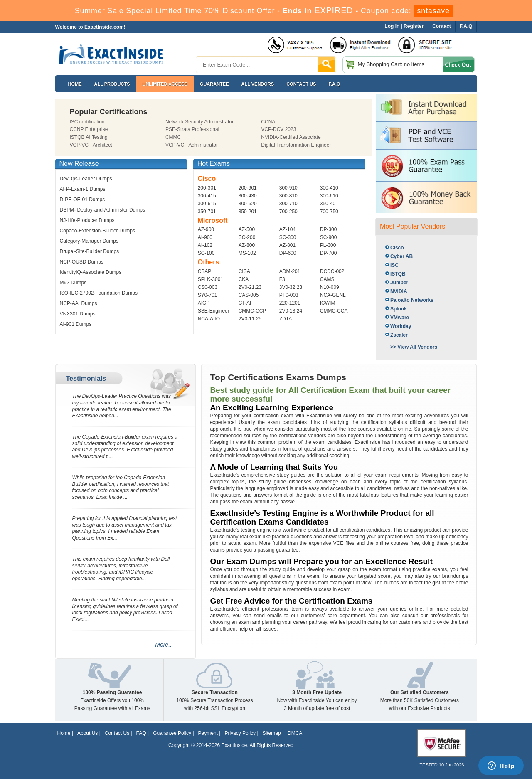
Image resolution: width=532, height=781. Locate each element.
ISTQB (398, 274)
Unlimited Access (165, 84)
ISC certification (87, 122)
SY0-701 (208, 295)
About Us (87, 733)
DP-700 (329, 253)
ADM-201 (290, 271)
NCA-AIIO (209, 319)
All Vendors (258, 84)
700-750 (329, 212)
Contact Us (117, 733)
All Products (112, 84)
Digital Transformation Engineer (296, 145)
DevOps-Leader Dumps (86, 179)
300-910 (288, 188)
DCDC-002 (332, 271)
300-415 (207, 196)
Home (75, 84)
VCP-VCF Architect (91, 145)
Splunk (399, 309)
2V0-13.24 (291, 311)
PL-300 (328, 245)
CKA (244, 279)
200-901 (248, 188)
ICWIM (328, 303)
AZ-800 (247, 245)
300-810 (288, 196)
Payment (208, 733)
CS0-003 (208, 287)
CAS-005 (249, 295)
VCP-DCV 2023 (278, 129)
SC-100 (206, 253)
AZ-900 (206, 229)
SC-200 (247, 237)
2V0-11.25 (250, 319)
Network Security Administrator (199, 122)
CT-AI (245, 303)
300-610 (329, 196)
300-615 (207, 204)
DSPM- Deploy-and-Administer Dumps (102, 210)
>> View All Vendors (414, 347)
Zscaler (399, 335)
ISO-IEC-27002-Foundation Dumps (99, 293)
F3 (282, 279)
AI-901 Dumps (76, 324)
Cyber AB (401, 256)
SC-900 (329, 237)
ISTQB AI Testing (89, 137)
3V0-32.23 (291, 287)
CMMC (173, 137)
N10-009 (330, 287)
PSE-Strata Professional (192, 129)
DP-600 (288, 253)
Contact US (301, 84)
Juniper (399, 283)
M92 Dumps (73, 283)
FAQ (141, 733)
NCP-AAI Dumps (79, 303)
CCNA (268, 122)
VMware (400, 318)
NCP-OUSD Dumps (82, 262)
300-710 (288, 204)
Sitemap (272, 733)
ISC (394, 265)
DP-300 (329, 229)
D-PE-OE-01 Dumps (83, 200)
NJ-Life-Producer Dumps (87, 220)
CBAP (205, 271)
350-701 (207, 212)
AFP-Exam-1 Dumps (83, 189)
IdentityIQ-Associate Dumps (91, 272)
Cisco (397, 248)
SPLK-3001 (211, 279)
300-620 (248, 204)
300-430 (248, 196)
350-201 (248, 212)
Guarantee (214, 84)
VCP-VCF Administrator (192, 145)
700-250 (288, 212)
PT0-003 (289, 295)
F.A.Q (334, 84)
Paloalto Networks (412, 300)
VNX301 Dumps (78, 314)
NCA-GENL (333, 295)
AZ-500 (247, 229)
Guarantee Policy (172, 733)
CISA (244, 271)
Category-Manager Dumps (89, 241)
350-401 (329, 204)
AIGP (204, 303)
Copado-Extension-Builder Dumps (97, 231)
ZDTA (286, 319)
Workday (401, 326)
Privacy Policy (240, 733)
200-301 (207, 188)
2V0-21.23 (250, 287)
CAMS (327, 279)
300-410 (329, 188)
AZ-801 (287, 245)
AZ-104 (287, 229)
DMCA (295, 733)
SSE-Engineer (214, 311)
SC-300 (288, 237)
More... (164, 645)
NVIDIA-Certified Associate (291, 137)
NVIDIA (399, 291)
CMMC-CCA (334, 311)
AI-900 (205, 237)
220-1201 (290, 303)
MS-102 (247, 253)
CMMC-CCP (252, 311)
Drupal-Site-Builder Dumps (90, 251)
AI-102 (205, 245)
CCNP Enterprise (89, 129)
